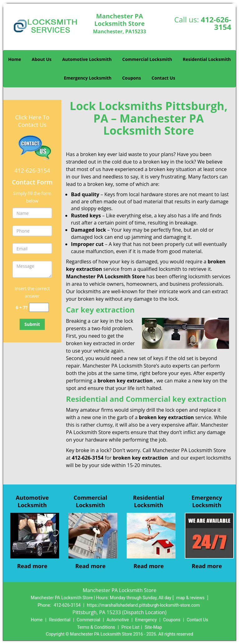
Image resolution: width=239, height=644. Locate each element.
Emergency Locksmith (88, 78)
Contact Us (163, 78)
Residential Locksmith (207, 59)
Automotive (118, 620)
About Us (42, 59)
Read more (32, 566)
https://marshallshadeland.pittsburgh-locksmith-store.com (143, 605)
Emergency (146, 620)
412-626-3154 (216, 23)
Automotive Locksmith (87, 59)
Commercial (89, 620)
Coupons (131, 78)
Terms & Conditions (96, 627)
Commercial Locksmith (147, 59)
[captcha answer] (39, 307)
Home (14, 59)
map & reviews (191, 598)
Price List (130, 627)
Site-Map (153, 627)
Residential (60, 620)
